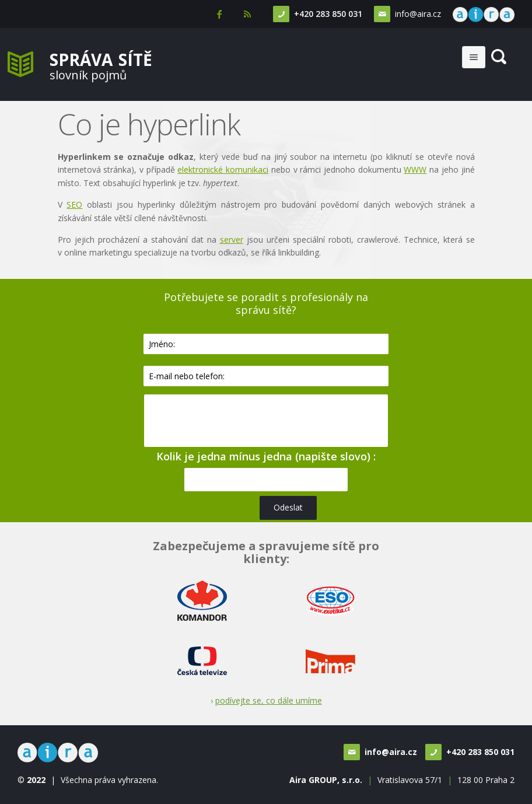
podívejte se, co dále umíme (269, 700)
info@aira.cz (418, 14)
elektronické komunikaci (223, 169)
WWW (415, 169)
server (232, 240)
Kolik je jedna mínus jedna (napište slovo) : (266, 456)
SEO (74, 205)
